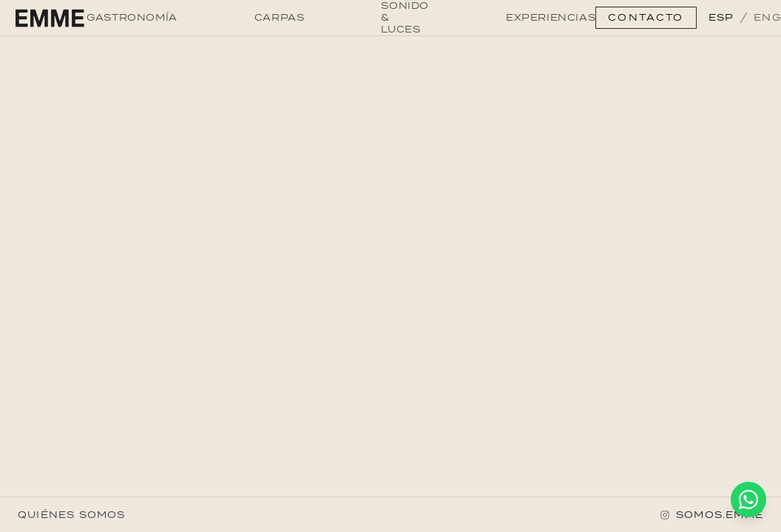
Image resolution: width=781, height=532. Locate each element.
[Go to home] (49, 18)
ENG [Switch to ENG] (767, 17)
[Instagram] (711, 515)
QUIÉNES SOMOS (72, 515)
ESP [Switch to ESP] (721, 17)
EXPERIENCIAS (551, 17)
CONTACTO (646, 17)
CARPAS (280, 17)
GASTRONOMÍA (132, 17)
